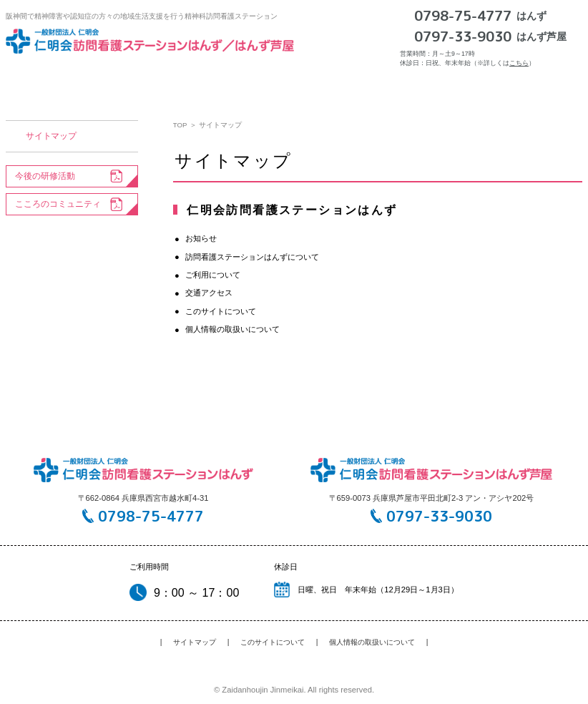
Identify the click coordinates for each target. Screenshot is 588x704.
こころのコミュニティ (58, 204)
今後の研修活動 (45, 176)
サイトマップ (51, 136)
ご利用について (338, 82)
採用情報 (511, 82)
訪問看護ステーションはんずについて (201, 82)
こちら (519, 63)
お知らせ (77, 82)
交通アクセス (430, 82)
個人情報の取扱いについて (232, 329)
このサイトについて (221, 311)
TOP (180, 125)
